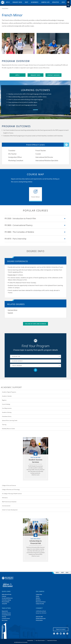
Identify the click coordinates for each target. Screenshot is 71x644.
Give (63, 2)
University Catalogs (6, 600)
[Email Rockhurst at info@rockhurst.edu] (41, 618)
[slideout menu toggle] (68, 2)
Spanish (10, 313)
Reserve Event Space (41, 602)
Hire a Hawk (5, 620)
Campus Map (39, 594)
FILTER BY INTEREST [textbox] (17, 361)
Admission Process (6, 613)
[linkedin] (67, 634)
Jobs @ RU (4, 604)
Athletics (56, 2)
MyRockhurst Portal (7, 594)
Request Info (17, 2)
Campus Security (40, 604)
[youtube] (61, 634)
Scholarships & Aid (6, 615)
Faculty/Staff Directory (7, 598)
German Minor (13, 310)
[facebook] (57, 634)
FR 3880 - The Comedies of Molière (19, 232)
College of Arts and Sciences (36, 324)
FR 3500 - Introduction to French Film (20, 218)
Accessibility (30, 640)
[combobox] (35, 356)
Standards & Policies (52, 640)
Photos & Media (6, 602)
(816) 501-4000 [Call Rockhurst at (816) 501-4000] (39, 617)
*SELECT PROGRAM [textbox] (17, 365)
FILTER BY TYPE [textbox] (16, 356)
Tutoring (4, 617)
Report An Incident (61, 629)
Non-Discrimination (40, 640)
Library (38, 596)
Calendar (4, 596)
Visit (27, 2)
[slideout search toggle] (68, 6)
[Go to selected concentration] (36, 370)
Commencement (6, 618)
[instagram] (54, 634)
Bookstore (38, 600)
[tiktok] (64, 634)
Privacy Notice (39, 620)
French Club (12, 275)
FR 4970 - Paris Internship (15, 239)
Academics (35, 2)
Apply (8, 2)
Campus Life (45, 2)
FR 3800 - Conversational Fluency (19, 225)
